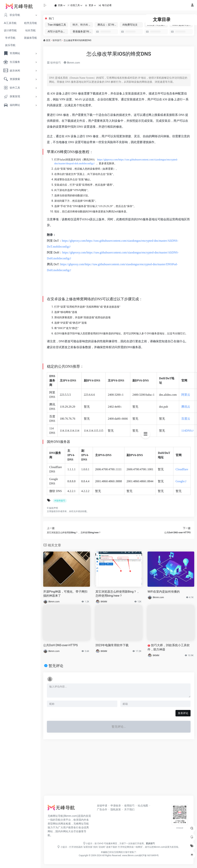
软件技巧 (57, 40)
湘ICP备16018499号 (149, 855)
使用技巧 (129, 806)
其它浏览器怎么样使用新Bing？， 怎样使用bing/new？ (118, 594)
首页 (48, 40)
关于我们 (129, 809)
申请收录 (116, 806)
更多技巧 (150, 843)
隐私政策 (116, 809)
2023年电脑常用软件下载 (112, 645)
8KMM (104, 602)
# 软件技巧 (60, 501)
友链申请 (102, 806)
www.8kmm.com (130, 855)
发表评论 (183, 713)
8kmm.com (72, 63)
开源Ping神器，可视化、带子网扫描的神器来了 (65, 594)
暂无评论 (56, 666)
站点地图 (143, 806)
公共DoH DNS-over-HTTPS (61, 645)
